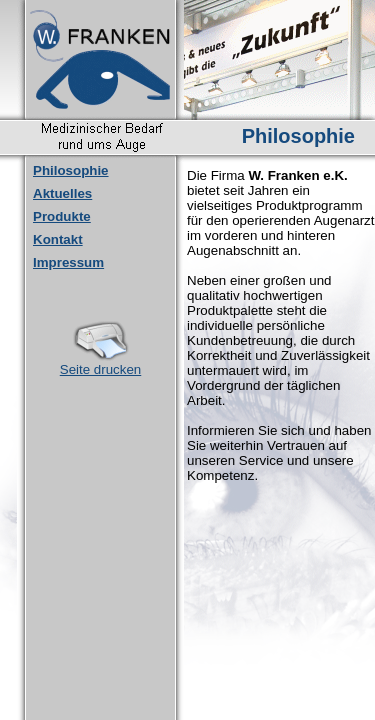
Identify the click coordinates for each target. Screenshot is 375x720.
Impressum (68, 262)
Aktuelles (62, 193)
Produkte (62, 216)
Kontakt (58, 239)
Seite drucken (101, 363)
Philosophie (71, 170)
